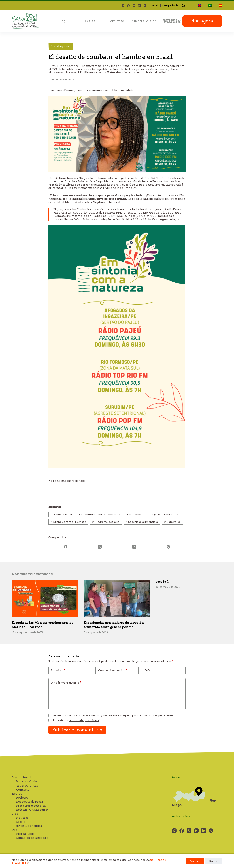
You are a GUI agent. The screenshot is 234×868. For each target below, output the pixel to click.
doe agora (202, 21)
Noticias (22, 818)
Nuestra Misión (144, 21)
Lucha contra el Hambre (68, 522)
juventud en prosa (29, 826)
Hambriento (136, 514)
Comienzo (116, 21)
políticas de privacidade (84, 720)
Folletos (22, 798)
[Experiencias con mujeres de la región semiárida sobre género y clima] (117, 598)
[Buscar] (183, 6)
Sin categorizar (61, 46)
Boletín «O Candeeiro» (32, 810)
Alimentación (61, 514)
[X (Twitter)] (100, 547)
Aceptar (195, 861)
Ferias (90, 21)
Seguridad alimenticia (142, 522)
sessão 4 (162, 582)
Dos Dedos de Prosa (30, 802)
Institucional (21, 778)
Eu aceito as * (76, 720)
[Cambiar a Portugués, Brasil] (210, 5)
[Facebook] (128, 6)
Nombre (58, 671)
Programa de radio (106, 522)
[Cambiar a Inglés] (199, 5)
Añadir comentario (66, 683)
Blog (62, 21)
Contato (155, 5)
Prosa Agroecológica (31, 806)
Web (149, 671)
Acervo (17, 794)
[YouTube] (134, 6)
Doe (14, 830)
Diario (21, 822)
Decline (214, 861)
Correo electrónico (113, 671)
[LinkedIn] (139, 6)
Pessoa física (25, 834)
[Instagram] (123, 6)
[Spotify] (145, 6)
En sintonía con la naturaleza (99, 514)
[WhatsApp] (169, 547)
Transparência (170, 5)
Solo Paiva (172, 522)
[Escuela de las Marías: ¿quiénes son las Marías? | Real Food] (45, 598)
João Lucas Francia (166, 514)
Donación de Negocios (32, 838)
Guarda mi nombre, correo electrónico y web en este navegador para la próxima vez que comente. (113, 716)
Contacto (23, 790)
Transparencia (27, 786)
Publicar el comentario (77, 730)
